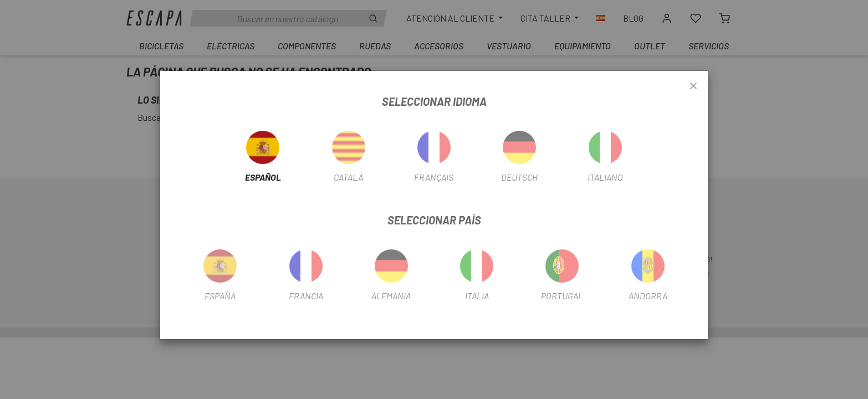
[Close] (693, 86)
